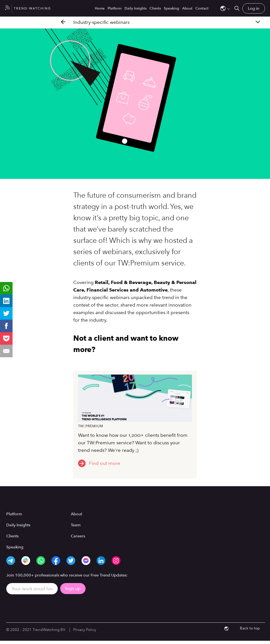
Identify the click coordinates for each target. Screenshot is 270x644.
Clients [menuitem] (155, 8)
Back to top (250, 628)
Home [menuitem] (100, 8)
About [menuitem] (187, 8)
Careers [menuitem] (78, 536)
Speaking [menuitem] (172, 8)
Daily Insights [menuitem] (136, 8)
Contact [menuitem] (202, 8)
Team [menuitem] (76, 525)
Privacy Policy (85, 630)
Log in (254, 9)
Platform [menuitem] (115, 8)
